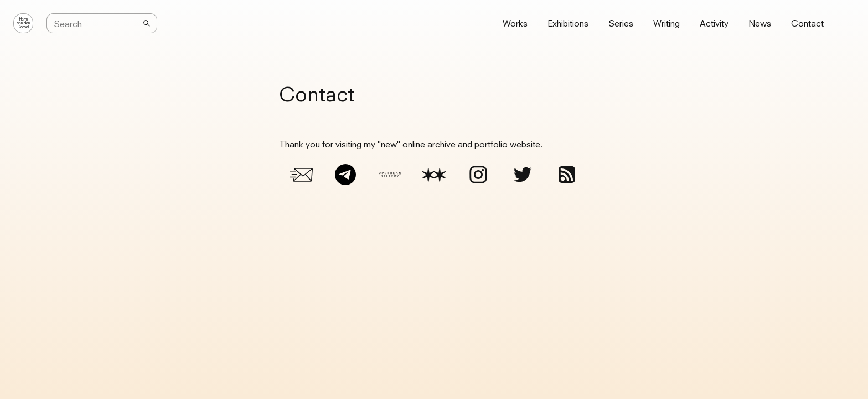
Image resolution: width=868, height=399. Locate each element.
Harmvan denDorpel (24, 23)
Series (621, 23)
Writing (666, 23)
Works (515, 23)
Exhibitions (568, 23)
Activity (714, 23)
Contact (807, 23)
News (760, 23)
